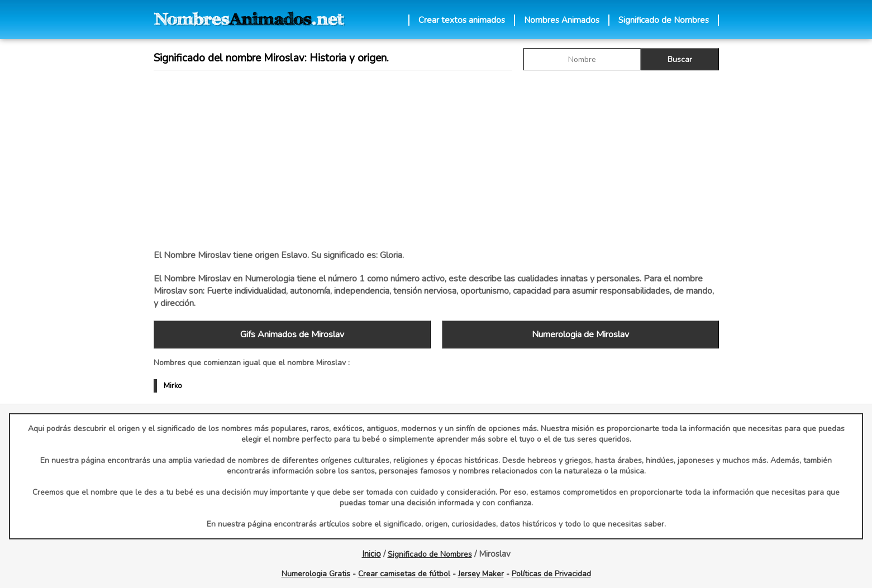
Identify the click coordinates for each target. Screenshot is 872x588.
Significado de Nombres (664, 20)
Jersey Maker (481, 574)
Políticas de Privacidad (551, 574)
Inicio (371, 554)
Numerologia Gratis (316, 574)
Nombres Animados (562, 20)
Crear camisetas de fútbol (404, 574)
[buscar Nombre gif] (582, 59)
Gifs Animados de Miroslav (292, 334)
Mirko (173, 386)
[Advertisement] (436, 160)
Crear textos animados (462, 20)
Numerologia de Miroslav (580, 334)
